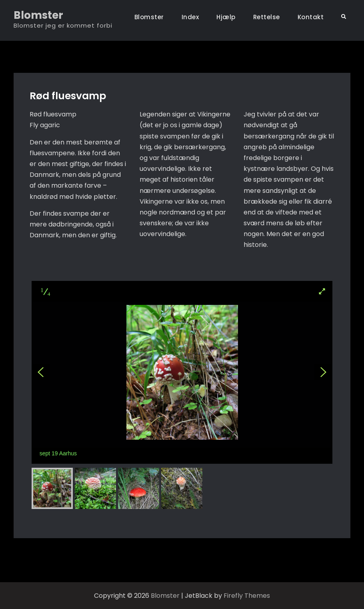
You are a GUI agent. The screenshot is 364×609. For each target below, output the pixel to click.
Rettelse (267, 17)
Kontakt (311, 17)
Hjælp (226, 17)
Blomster (38, 15)
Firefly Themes (247, 596)
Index (190, 17)
